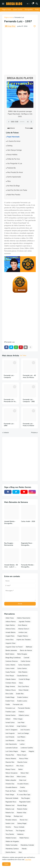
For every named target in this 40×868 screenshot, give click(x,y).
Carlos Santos (22, 668)
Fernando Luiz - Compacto (9, 376)
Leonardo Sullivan (12, 748)
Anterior (6, 433)
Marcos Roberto (11, 759)
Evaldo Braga (10, 697)
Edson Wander (24, 690)
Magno (23, 751)
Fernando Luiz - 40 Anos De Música (29, 376)
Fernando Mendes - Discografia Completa (28, 566)
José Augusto (10, 733)
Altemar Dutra (10, 629)
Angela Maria (10, 636)
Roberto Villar (22, 813)
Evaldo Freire (10, 701)
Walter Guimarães (12, 845)
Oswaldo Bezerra (11, 787)
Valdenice (20, 834)
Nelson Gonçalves (12, 773)
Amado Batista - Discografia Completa (10, 523)
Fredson (21, 712)
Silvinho (8, 827)
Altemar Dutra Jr (24, 629)
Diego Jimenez (10, 686)
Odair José (23, 780)
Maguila (31, 751)
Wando (24, 849)
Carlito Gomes (26, 661)
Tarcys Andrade (19, 827)
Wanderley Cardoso (12, 849)
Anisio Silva (9, 640)
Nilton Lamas (21, 777)
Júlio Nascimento (11, 744)
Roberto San (10, 813)
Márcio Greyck (22, 755)
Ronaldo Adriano (11, 820)
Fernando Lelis (18, 704)
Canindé (26, 658)
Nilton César (10, 777)
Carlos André (10, 668)
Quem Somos (18, 9)
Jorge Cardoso (22, 726)
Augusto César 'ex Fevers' (14, 647)
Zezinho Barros (11, 852)
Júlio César (21, 741)
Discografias (29, 9)
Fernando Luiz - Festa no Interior (28, 425)
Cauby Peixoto (10, 672)
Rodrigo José (18, 816)
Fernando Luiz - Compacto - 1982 (29, 401)
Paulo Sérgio (10, 795)
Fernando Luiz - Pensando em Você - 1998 (10, 401)
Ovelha (22, 787)
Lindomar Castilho (27, 748)
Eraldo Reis (20, 694)
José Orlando (10, 737)
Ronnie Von (24, 820)
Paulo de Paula (11, 791)
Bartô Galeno (10, 654)
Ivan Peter (21, 723)
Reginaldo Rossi (11, 802)
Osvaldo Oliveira (23, 784)
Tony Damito (10, 834)
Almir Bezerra (22, 625)
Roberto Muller (22, 809)
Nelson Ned (24, 773)
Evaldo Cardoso (23, 697)
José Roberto (10, 741)
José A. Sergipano (11, 730)
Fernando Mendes (24, 708)
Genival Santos (11, 715)
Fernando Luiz (19, 18)
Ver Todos (23, 356)
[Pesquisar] (37, 4)
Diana (21, 683)
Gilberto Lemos (24, 715)
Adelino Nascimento (24, 618)
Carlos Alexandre (24, 665)
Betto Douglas (22, 654)
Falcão (8, 704)
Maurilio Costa (22, 762)
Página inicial (9, 18)
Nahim (20, 769)
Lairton (22, 744)
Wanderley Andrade (27, 845)
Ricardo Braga (22, 805)
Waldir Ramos (24, 838)
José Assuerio (25, 730)
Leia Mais (28, 860)
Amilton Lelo (23, 632)
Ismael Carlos (10, 723)
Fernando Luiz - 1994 (9, 425)
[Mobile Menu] (3, 4)
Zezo (20, 852)
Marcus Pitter (24, 759)
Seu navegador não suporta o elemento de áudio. (20, 122)
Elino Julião (9, 694)
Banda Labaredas (11, 650)
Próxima (34, 433)
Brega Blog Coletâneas (13, 658)
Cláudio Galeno (11, 679)
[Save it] (35, 26)
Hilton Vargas (18, 719)
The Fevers (9, 831)
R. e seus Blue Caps (24, 795)
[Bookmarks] (33, 4)
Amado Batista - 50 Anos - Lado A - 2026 (11, 566)
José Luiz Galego (23, 733)
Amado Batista (10, 632)
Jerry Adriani (10, 726)
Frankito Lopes (11, 712)
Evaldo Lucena (22, 701)
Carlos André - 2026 (28, 521)
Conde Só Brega (24, 679)
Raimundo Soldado (12, 798)
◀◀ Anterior (11, 128)
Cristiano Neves (11, 683)
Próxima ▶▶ (29, 128)
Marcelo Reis (10, 755)
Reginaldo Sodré (25, 802)
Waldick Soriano (11, 838)
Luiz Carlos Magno (12, 751)
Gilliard (8, 719)
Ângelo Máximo (23, 636)
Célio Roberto (23, 672)
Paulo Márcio (23, 791)
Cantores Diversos (12, 661)
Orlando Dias (10, 784)
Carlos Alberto (10, 665)
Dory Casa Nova (23, 686)
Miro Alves (20, 766)
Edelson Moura (11, 690)
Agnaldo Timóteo (25, 622)
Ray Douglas (26, 798)
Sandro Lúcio (10, 823)
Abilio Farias (10, 618)
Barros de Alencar (26, 650)
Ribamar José (10, 805)
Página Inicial (6, 9)
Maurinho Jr (9, 766)
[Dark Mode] (28, 4)
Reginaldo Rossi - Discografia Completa (27, 544)
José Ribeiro (21, 737)
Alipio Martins (10, 625)
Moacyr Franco (10, 769)
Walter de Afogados (12, 841)
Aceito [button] (6, 864)
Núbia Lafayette (11, 780)
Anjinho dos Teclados (24, 640)
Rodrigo (8, 816)
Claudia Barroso (22, 676)
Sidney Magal (22, 823)
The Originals (20, 831)
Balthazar (29, 647)
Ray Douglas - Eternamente (9, 544)
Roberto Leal (10, 809)
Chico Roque (10, 676)
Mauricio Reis (10, 762)
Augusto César (11, 643)
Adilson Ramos (11, 622)
